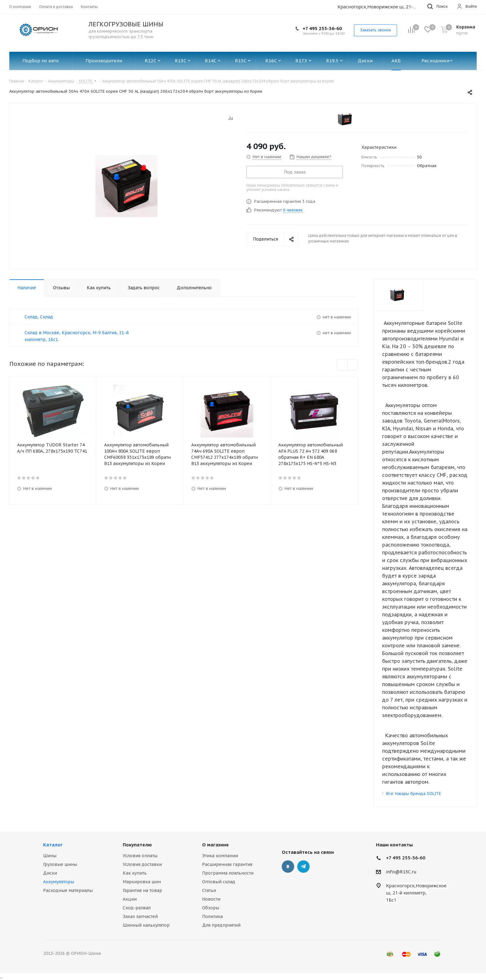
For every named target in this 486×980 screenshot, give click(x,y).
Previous (342, 365)
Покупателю (137, 845)
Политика (212, 916)
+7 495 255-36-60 (322, 28)
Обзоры (211, 908)
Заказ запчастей (140, 916)
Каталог (53, 845)
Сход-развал (137, 908)
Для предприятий (221, 925)
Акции (130, 899)
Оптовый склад (219, 882)
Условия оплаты (140, 856)
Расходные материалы (68, 890)
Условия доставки (142, 864)
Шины (50, 856)
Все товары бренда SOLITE (414, 794)
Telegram (303, 867)
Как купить (135, 873)
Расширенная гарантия (227, 864)
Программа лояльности (228, 873)
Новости (211, 899)
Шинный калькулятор (146, 925)
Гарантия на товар (142, 890)
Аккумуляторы (59, 882)
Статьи (209, 890)
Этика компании (220, 856)
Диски (50, 873)
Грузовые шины (60, 864)
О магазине (215, 845)
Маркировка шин (142, 882)
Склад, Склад (39, 317)
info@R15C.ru (401, 872)
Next (353, 365)
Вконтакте (288, 867)
